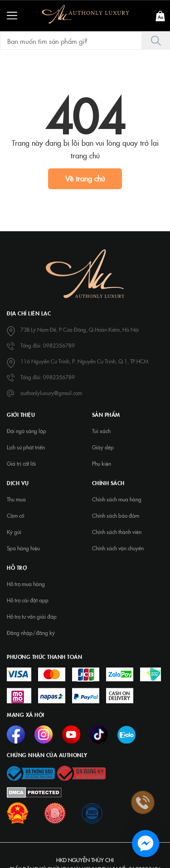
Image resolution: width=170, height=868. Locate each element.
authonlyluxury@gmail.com (51, 393)
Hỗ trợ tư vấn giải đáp (32, 616)
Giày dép (103, 447)
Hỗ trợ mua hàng (26, 584)
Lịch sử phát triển (26, 447)
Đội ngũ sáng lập (27, 431)
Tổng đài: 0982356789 (48, 345)
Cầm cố (15, 515)
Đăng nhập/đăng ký (31, 633)
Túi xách (101, 431)
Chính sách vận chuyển (118, 548)
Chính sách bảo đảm (116, 515)
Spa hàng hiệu (23, 548)
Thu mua (16, 499)
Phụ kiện (102, 463)
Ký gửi (14, 532)
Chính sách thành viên (117, 532)
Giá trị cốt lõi (21, 463)
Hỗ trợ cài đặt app (28, 600)
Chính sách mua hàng (117, 499)
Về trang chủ (85, 178)
